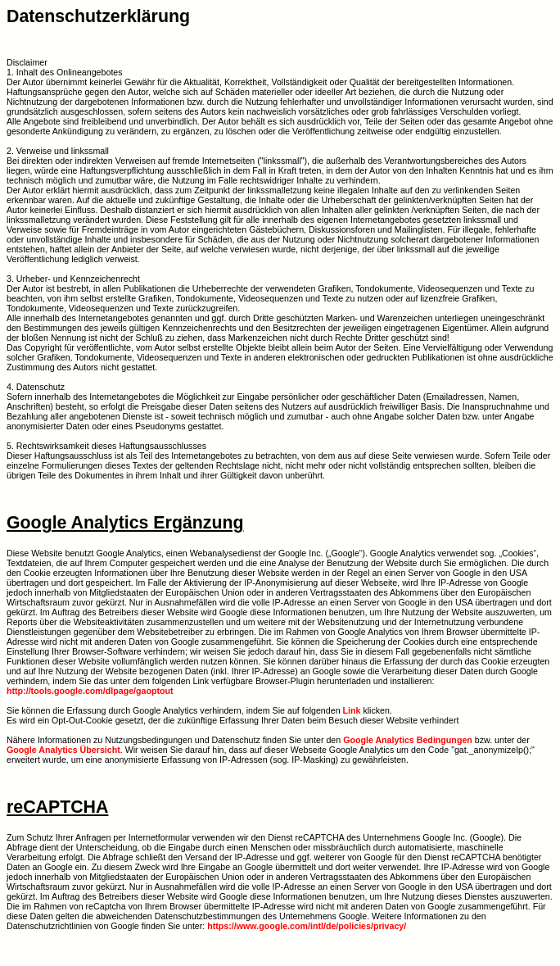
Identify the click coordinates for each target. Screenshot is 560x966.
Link (352, 710)
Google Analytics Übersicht (63, 750)
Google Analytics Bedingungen (408, 740)
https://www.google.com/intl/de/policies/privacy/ (307, 926)
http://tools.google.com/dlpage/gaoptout (90, 691)
